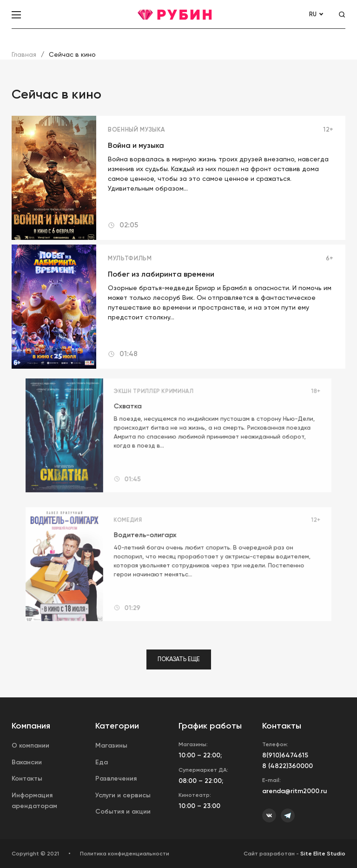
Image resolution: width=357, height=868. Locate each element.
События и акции (123, 812)
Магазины (111, 745)
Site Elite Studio (323, 854)
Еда (102, 762)
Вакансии (27, 762)
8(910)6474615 (285, 755)
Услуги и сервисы (123, 795)
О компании (30, 745)
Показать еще (179, 659)
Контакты (27, 779)
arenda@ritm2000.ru (294, 791)
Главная (24, 54)
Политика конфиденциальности (125, 854)
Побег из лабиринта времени (161, 274)
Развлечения (116, 779)
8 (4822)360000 (288, 766)
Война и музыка (136, 145)
